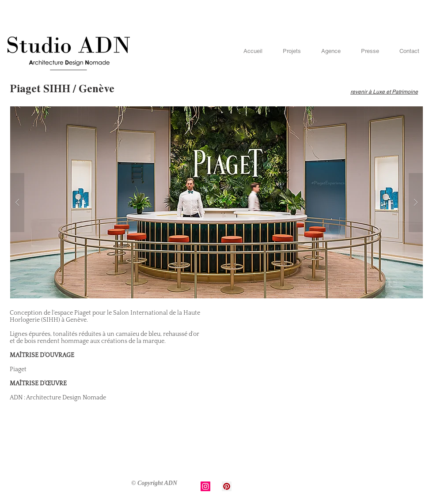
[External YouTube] (317, 384)
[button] (216, 202)
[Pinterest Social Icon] (227, 486)
